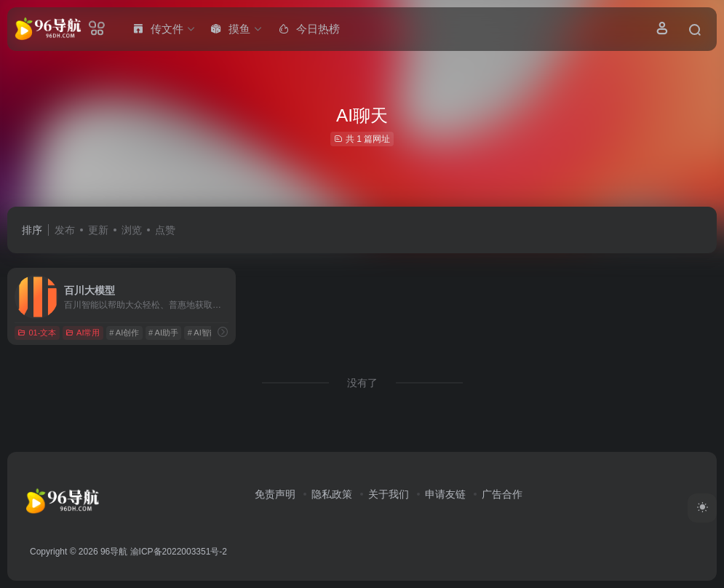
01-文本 (37, 333)
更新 (98, 230)
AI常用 (83, 333)
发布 (65, 230)
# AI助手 (163, 333)
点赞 (165, 230)
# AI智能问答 (211, 333)
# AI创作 (124, 333)
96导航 (114, 552)
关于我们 (389, 494)
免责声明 (275, 494)
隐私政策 (332, 494)
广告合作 (502, 494)
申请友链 (445, 494)
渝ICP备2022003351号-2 (179, 552)
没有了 (362, 383)
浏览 (132, 230)
